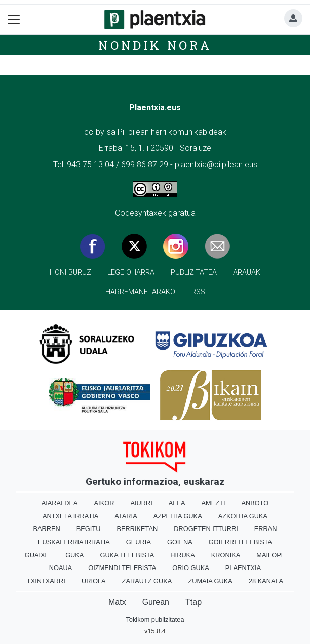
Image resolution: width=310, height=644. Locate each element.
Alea (177, 503)
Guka (74, 555)
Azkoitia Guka (243, 516)
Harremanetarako (140, 292)
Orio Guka (191, 568)
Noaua (61, 568)
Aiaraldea (60, 503)
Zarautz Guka (147, 581)
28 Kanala (266, 581)
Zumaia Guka (210, 581)
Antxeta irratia (70, 516)
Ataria (126, 516)
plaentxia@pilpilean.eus (216, 164)
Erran (266, 529)
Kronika (226, 555)
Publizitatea (194, 272)
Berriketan (137, 529)
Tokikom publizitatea (155, 619)
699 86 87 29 (145, 164)
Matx (117, 602)
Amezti (214, 503)
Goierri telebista (240, 542)
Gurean (156, 602)
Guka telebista (127, 555)
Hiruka (182, 555)
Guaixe (37, 555)
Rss (198, 292)
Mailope (271, 555)
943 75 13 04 (90, 164)
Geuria (139, 542)
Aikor (104, 503)
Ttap (193, 602)
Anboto (255, 503)
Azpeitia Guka (178, 516)
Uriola (94, 581)
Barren (46, 529)
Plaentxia (243, 568)
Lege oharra (131, 272)
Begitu (89, 529)
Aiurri (141, 503)
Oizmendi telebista (122, 568)
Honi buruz (70, 272)
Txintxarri (46, 581)
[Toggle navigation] (14, 20)
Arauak (247, 272)
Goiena (180, 542)
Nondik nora (155, 45)
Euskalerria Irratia (74, 542)
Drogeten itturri (206, 529)
